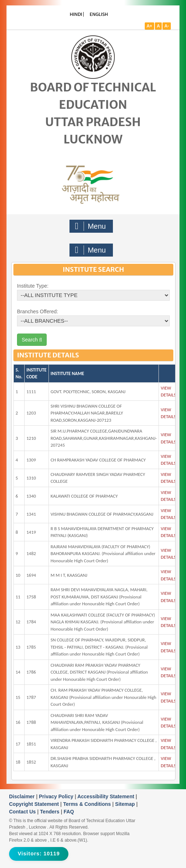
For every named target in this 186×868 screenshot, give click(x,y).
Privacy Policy (57, 796)
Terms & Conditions (88, 804)
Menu (90, 226)
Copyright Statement (35, 804)
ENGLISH (99, 14)
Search (32, 340)
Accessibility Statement (107, 796)
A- (167, 26)
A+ (149, 26)
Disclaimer (23, 796)
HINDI (76, 14)
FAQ (69, 812)
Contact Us (23, 812)
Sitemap (126, 804)
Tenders (50, 812)
